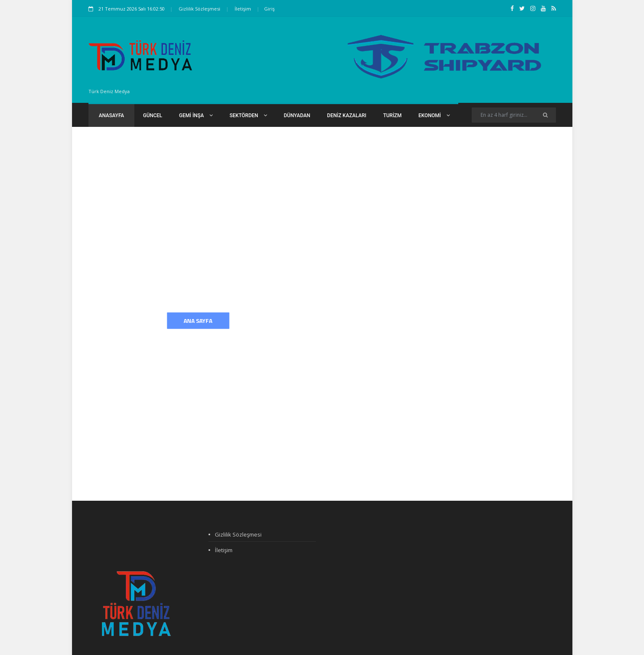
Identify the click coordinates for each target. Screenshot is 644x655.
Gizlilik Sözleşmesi (199, 9)
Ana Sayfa (198, 321)
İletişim (243, 9)
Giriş (269, 9)
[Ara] (545, 115)
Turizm (393, 115)
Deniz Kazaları (347, 115)
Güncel (152, 115)
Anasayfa (112, 115)
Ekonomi (434, 115)
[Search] (514, 115)
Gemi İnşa (196, 115)
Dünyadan (297, 115)
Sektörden (248, 115)
